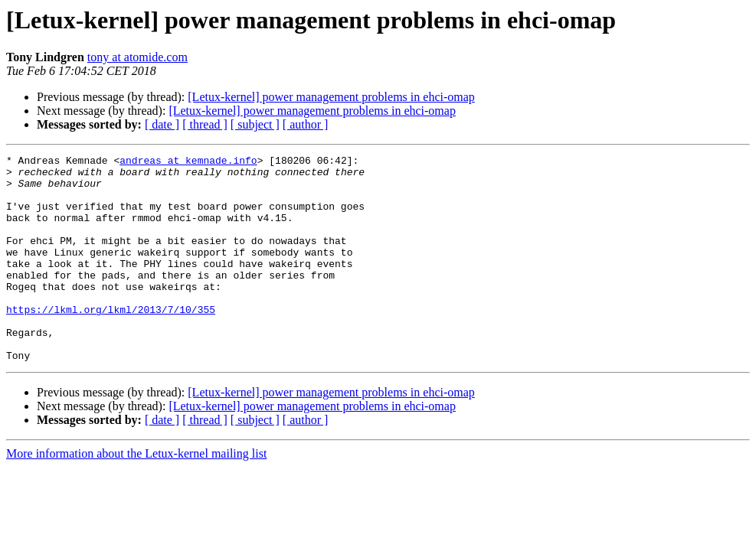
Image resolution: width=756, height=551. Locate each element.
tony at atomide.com (137, 57)
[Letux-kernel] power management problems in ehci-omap (331, 97)
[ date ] (162, 124)
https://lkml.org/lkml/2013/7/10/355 (111, 341)
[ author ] (306, 124)
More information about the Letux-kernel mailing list (136, 495)
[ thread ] (205, 124)
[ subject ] (255, 124)
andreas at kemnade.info (188, 162)
